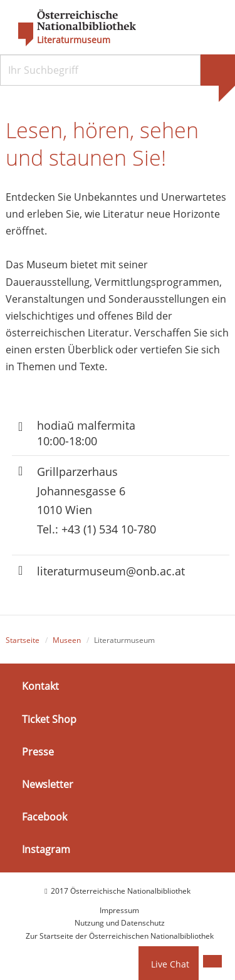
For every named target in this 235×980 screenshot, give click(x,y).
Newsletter (48, 784)
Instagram (46, 849)
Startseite (23, 640)
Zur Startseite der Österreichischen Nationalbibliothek (120, 936)
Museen (67, 640)
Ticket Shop (49, 719)
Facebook (44, 817)
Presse (38, 752)
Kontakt (40, 686)
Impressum (119, 910)
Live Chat (170, 964)
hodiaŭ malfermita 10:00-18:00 (86, 433)
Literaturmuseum (74, 40)
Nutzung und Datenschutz (120, 923)
